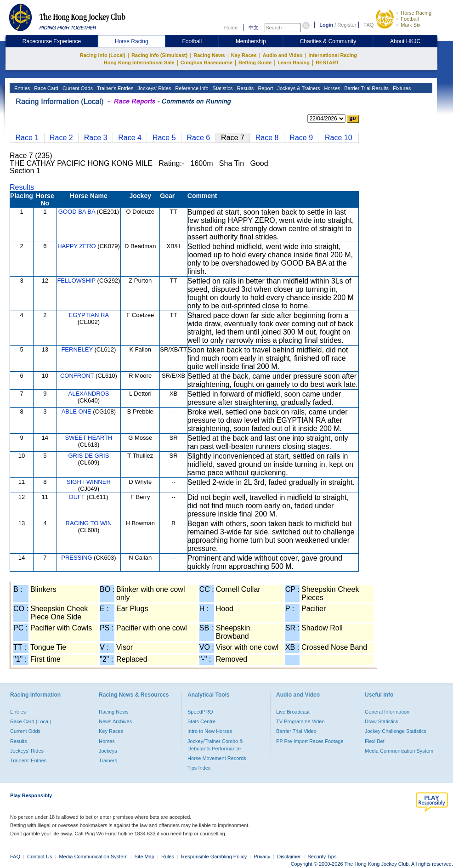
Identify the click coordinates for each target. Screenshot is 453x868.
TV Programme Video (300, 721)
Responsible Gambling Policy (214, 857)
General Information (387, 712)
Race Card (45, 88)
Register (347, 25)
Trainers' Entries (28, 760)
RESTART (327, 62)
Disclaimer (289, 857)
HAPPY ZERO (77, 246)
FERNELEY (77, 349)
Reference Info (191, 88)
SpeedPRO (200, 712)
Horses (331, 88)
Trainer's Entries (114, 88)
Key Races (244, 55)
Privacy (262, 857)
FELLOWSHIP (76, 281)
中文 (254, 28)
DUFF (77, 497)
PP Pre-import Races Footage (310, 741)
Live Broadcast (293, 712)
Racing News (209, 55)
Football (410, 19)
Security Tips (322, 857)
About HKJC (405, 41)
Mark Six (411, 25)
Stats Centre (201, 721)
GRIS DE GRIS (88, 456)
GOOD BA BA (77, 212)
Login (326, 25)
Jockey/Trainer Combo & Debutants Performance (215, 745)
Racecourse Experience (52, 41)
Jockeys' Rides (153, 88)
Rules (168, 857)
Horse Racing (416, 13)
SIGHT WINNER (89, 482)
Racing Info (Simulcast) (159, 55)
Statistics (222, 88)
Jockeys (108, 751)
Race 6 (199, 138)
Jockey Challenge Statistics (396, 731)
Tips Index (199, 768)
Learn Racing (294, 62)
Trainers (108, 760)
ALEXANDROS (88, 394)
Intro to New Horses (210, 731)
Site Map (144, 857)
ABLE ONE (76, 411)
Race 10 (339, 138)
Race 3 (96, 138)
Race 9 (301, 138)
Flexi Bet (375, 741)
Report (265, 88)
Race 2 (61, 138)
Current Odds (77, 88)
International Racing (333, 55)
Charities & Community (328, 41)
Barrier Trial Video (296, 731)
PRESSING (76, 558)
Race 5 (164, 138)
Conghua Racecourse (207, 62)
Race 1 (27, 138)
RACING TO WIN (89, 523)
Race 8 (267, 138)
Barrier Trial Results (366, 88)
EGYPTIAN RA (89, 315)
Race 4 (130, 138)
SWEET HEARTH (89, 438)
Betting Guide (255, 62)
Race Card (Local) (31, 721)
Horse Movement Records (217, 758)
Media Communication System (399, 751)
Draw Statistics (382, 721)
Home (231, 28)
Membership (251, 41)
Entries (21, 88)
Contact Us (40, 857)
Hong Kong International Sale (139, 62)
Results (245, 88)
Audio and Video (283, 55)
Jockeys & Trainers (298, 88)
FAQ (368, 25)
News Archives (115, 721)
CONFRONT (77, 376)
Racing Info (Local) (103, 55)
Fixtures (401, 88)
